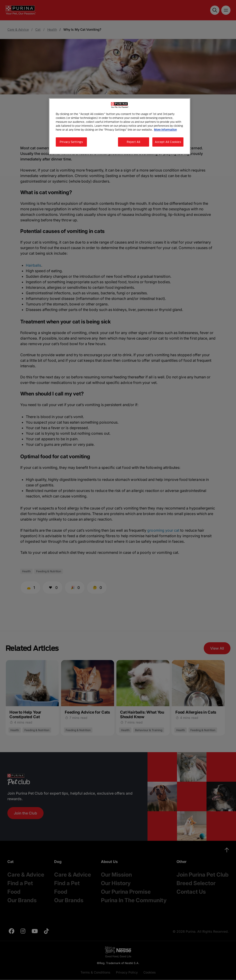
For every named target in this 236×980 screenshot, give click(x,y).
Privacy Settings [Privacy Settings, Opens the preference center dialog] (71, 142)
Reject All (134, 142)
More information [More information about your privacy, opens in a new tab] (165, 130)
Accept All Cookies (168, 142)
